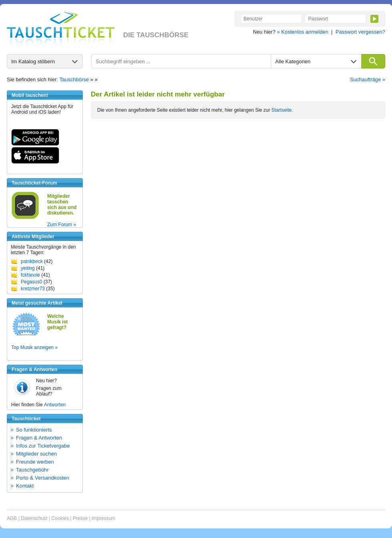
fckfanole (30, 275)
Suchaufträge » (368, 79)
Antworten (55, 405)
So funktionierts (34, 430)
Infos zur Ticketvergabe (43, 446)
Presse (80, 518)
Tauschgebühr (32, 470)
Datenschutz (34, 518)
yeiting (28, 268)
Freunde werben (35, 462)
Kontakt (25, 486)
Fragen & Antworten (39, 438)
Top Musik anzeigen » (34, 347)
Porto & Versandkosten (43, 478)
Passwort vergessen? (360, 32)
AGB (12, 518)
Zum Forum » (62, 225)
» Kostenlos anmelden (303, 32)
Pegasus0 (31, 282)
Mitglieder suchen (36, 454)
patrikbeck (32, 261)
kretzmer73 (33, 289)
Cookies (60, 518)
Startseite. (282, 110)
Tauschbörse (74, 79)
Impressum (103, 518)
